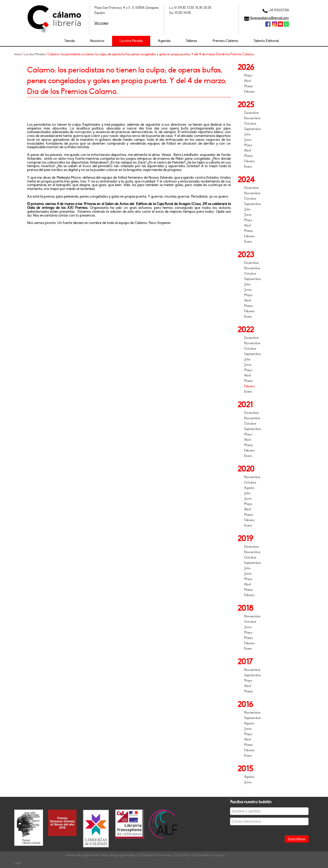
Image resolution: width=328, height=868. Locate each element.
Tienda (69, 41)
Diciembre (251, 113)
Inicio (18, 54)
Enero (248, 167)
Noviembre (252, 118)
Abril (248, 81)
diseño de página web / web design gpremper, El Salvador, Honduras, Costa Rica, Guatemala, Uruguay (145, 855)
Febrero (249, 92)
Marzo (248, 86)
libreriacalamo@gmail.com (269, 18)
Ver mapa (101, 23)
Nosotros (97, 41)
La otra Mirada (131, 41)
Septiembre (252, 129)
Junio (248, 140)
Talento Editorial (266, 41)
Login (18, 863)
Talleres (192, 41)
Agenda (164, 41)
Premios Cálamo (225, 41)
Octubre (250, 124)
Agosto (249, 488)
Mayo (248, 76)
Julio (247, 134)
